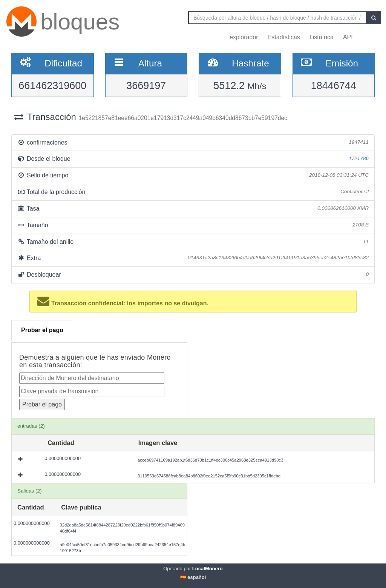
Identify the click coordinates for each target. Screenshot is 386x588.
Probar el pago (42, 330)
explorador (244, 37)
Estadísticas (284, 37)
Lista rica (322, 37)
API (348, 37)
